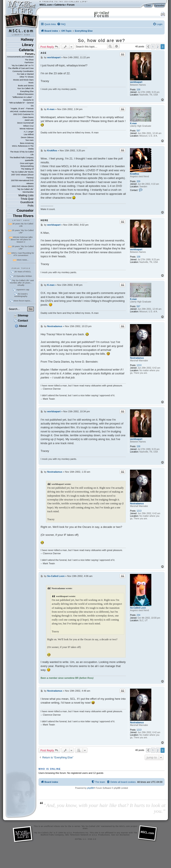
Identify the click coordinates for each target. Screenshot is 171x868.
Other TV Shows (27, 77)
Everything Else (27, 91)
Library (28, 45)
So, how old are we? (102, 40)
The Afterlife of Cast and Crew (21, 68)
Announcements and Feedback (20, 57)
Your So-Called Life (25, 88)
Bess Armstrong (27, 143)
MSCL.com (46, 5)
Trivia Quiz (27, 199)
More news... (23, 260)
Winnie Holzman (27, 129)
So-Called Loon (138, 608)
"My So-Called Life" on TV (23, 66)
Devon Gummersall (25, 123)
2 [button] (158, 47)
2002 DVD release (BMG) (23, 186)
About (21, 326)
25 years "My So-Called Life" (23, 231)
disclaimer (125, 835)
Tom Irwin (29, 140)
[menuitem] (61, 24)
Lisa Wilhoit (29, 134)
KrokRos (134, 174)
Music (31, 83)
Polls (31, 206)
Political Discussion (25, 94)
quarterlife (29, 160)
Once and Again (27, 163)
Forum (71, 5)
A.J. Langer (29, 132)
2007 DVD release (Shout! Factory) (22, 176)
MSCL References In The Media (23, 147)
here (44, 220)
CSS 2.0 (92, 839)
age (44, 53)
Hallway (27, 39)
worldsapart (136, 82)
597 (138, 131)
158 (138, 90)
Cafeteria (59, 5)
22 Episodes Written (23, 276)
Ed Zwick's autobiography (21, 295)
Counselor (25, 211)
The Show (29, 60)
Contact (21, 321)
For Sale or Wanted (25, 74)
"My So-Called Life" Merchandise (25, 191)
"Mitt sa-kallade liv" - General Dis (21, 104)
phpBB (90, 788)
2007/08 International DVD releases (22, 182)
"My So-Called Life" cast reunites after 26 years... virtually (22, 283)
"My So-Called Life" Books (22, 172)
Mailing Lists (26, 195)
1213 (139, 365)
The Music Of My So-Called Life (22, 153)
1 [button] (153, 47)
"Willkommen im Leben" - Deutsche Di (23, 99)
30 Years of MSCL (23, 272)
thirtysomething (27, 166)
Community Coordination (23, 71)
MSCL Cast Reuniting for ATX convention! (23, 254)
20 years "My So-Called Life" (23, 247)
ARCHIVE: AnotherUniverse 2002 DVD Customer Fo (22, 113)
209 (138, 181)
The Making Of (27, 169)
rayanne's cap (23, 290)
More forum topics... (23, 301)
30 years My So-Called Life (23, 225)
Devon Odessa (27, 137)
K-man (133, 123)
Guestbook (27, 202)
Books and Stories (26, 86)
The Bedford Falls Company (22, 158)
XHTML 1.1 (80, 839)
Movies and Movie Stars (23, 80)
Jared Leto (29, 120)
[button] (148, 47)
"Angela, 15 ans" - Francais (22, 109)
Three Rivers (23, 216)
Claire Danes (28, 117)
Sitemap (21, 315)
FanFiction (29, 63)
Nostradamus (137, 358)
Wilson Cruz (28, 126)
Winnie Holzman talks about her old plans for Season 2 (22, 239)
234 (138, 615)
